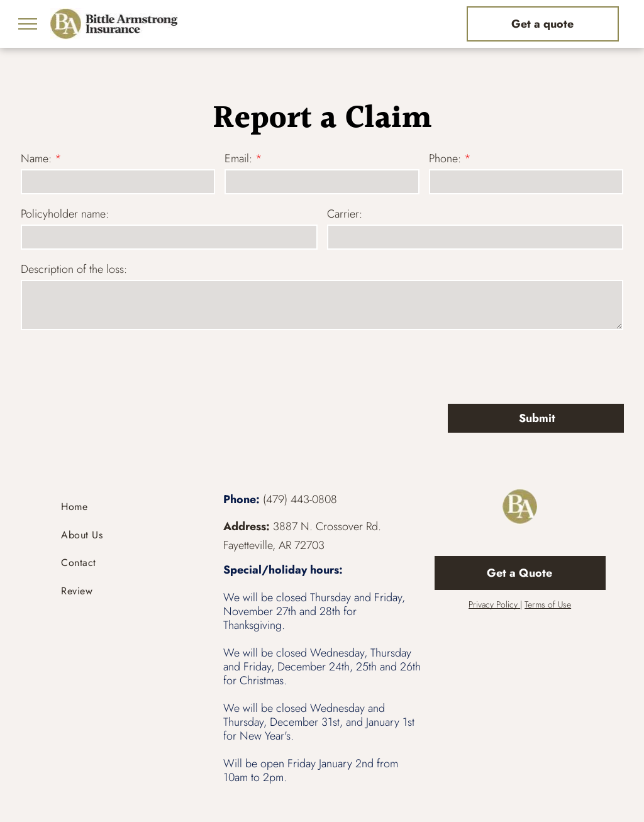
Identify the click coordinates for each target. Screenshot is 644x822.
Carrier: (345, 214)
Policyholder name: (65, 214)
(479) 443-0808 (300, 499)
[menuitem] (124, 507)
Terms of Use (548, 604)
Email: (238, 158)
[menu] (28, 24)
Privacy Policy (493, 604)
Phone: (445, 158)
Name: (36, 158)
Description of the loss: (74, 269)
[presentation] (116, 366)
